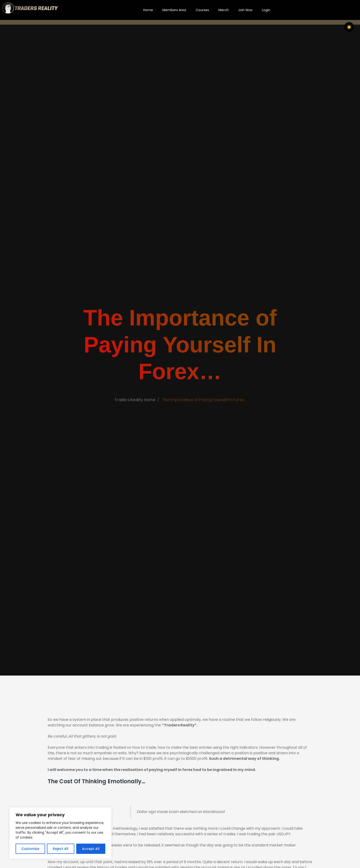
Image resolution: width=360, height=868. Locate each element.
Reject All (61, 849)
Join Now (245, 10)
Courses (202, 10)
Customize (30, 849)
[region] (60, 833)
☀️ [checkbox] (349, 27)
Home (148, 10)
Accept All (91, 849)
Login (266, 10)
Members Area (174, 10)
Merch (224, 10)
